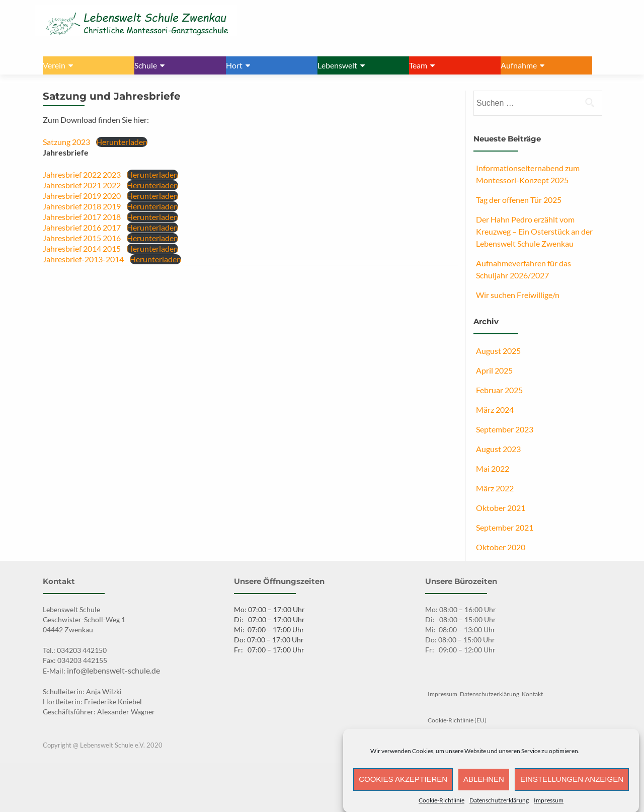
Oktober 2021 (501, 508)
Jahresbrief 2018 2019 (82, 206)
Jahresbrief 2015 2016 (82, 238)
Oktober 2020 (501, 547)
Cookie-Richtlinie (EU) (457, 720)
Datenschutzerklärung (499, 806)
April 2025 (494, 370)
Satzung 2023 (66, 142)
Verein (54, 65)
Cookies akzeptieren (403, 786)
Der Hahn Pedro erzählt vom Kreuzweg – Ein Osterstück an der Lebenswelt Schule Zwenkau (534, 231)
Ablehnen (484, 786)
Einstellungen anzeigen (572, 786)
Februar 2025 (499, 390)
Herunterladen (122, 142)
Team (418, 65)
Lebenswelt (337, 65)
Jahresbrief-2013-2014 (83, 259)
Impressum (549, 806)
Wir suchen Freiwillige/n (518, 295)
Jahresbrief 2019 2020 (82, 196)
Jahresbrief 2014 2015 (82, 248)
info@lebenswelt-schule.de (113, 670)
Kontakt (532, 694)
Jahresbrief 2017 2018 (82, 217)
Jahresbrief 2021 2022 (82, 185)
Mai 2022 (493, 468)
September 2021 (505, 527)
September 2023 (505, 429)
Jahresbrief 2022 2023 (82, 174)
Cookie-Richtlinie (441, 806)
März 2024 (495, 410)
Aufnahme (519, 65)
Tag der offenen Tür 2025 (519, 200)
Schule (146, 65)
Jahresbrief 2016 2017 (82, 227)
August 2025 (498, 351)
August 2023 (498, 449)
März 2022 (495, 488)
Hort (234, 65)
